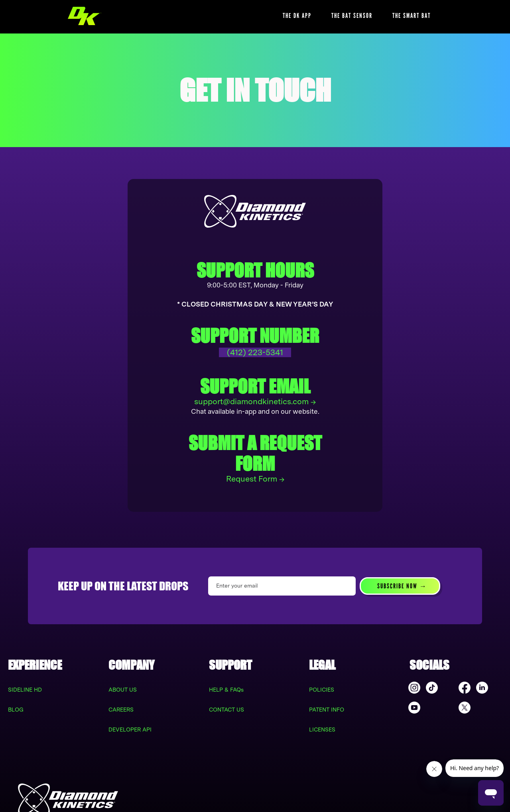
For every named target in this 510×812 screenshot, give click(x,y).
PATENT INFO (327, 710)
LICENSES (322, 729)
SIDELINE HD (25, 690)
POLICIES (322, 690)
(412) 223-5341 (255, 352)
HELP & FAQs (226, 690)
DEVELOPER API (130, 729)
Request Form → (255, 479)
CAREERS (121, 710)
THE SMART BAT (412, 16)
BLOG (16, 710)
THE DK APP (297, 16)
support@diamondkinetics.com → (255, 401)
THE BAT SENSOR (352, 16)
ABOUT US (123, 690)
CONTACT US (226, 710)
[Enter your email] (282, 586)
